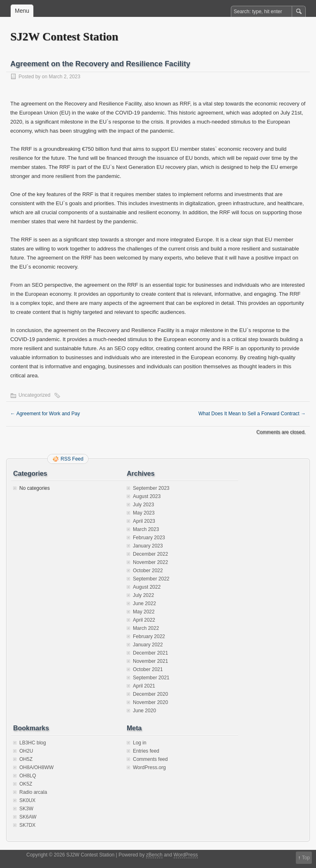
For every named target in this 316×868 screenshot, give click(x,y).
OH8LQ (28, 776)
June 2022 (144, 604)
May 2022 (144, 612)
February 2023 (149, 538)
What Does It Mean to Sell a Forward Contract (252, 414)
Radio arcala (33, 792)
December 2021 (150, 653)
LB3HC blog (33, 743)
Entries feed (146, 751)
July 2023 (143, 505)
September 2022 (151, 579)
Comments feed (150, 759)
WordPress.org (149, 767)
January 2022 (148, 645)
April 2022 (144, 620)
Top (306, 858)
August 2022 (147, 587)
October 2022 (148, 571)
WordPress (186, 855)
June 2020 (144, 711)
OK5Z (26, 784)
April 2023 (144, 521)
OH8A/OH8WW (36, 767)
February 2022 (149, 636)
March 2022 (146, 628)
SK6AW (28, 817)
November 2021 (150, 661)
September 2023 (151, 488)
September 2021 (151, 678)
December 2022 (150, 554)
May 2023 (144, 513)
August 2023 (147, 496)
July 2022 (143, 595)
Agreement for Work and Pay (45, 414)
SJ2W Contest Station (64, 36)
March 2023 (146, 529)
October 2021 (148, 669)
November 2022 (150, 562)
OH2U (26, 751)
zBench (154, 855)
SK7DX (27, 825)
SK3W (26, 809)
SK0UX (27, 800)
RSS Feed (72, 459)
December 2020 (150, 694)
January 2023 (148, 546)
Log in (140, 743)
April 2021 (144, 686)
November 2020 (150, 702)
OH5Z (26, 759)
